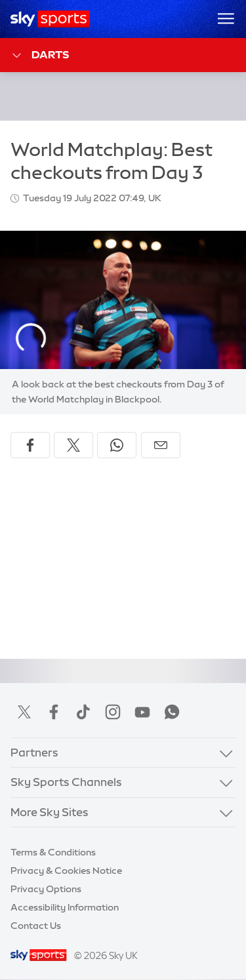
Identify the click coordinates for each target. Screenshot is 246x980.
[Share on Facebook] (30, 445)
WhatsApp (172, 712)
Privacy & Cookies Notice (66, 871)
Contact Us (36, 926)
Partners (34, 752)
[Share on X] (73, 445)
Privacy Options (46, 889)
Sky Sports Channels (66, 782)
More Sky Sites (50, 812)
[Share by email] (161, 445)
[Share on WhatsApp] (117, 445)
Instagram (113, 712)
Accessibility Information (65, 907)
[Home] (50, 19)
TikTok (83, 712)
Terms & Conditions (53, 852)
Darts (40, 55)
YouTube (142, 712)
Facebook (54, 712)
